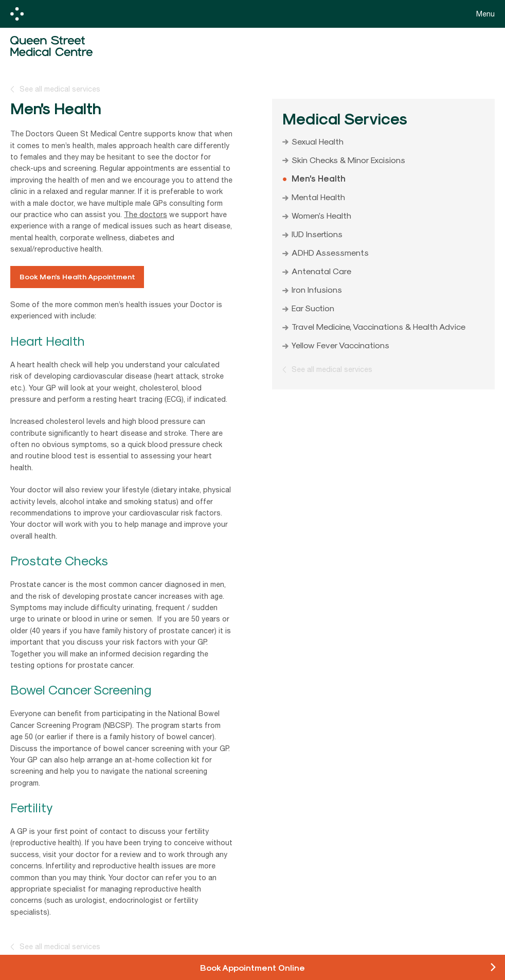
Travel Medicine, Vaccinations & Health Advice (378, 326)
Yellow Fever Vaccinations (340, 345)
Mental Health (318, 197)
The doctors (146, 215)
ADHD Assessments (330, 252)
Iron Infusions (317, 289)
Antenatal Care (321, 271)
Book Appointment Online (252, 967)
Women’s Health (321, 215)
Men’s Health (319, 178)
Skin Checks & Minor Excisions (348, 159)
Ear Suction (313, 308)
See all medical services (60, 89)
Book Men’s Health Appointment (77, 277)
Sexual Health (318, 141)
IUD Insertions (317, 234)
